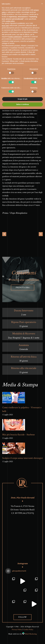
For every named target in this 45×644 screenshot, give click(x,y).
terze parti (5, 26)
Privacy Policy (17, 630)
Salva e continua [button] (22, 104)
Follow (22, 617)
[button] (42, 4)
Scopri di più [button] (23, 99)
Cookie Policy (28, 630)
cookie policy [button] (10, 21)
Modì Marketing (31, 634)
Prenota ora (23, 287)
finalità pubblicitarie (15, 37)
